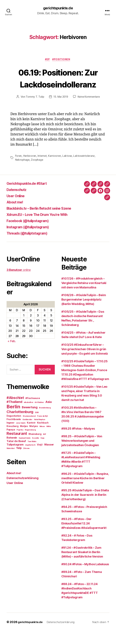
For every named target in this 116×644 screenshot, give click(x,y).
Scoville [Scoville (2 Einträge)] (35, 451)
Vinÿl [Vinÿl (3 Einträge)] (40, 457)
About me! (16, 215)
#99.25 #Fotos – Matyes (78, 441)
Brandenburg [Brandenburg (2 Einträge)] (45, 420)
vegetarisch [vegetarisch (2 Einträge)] (30, 458)
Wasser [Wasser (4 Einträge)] (49, 457)
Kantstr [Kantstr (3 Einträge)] (31, 435)
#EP (47, 60)
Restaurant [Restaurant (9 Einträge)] (17, 446)
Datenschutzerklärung (23, 491)
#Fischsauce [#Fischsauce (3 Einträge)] (33, 411)
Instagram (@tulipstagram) (31, 240)
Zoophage (38, 172)
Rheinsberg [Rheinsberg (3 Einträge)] (35, 447)
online (19, 283)
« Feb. (12, 354)
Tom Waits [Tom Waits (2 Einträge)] (32, 454)
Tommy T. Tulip (34, 109)
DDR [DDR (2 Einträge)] (37, 425)
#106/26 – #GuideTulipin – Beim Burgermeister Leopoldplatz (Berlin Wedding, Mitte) (84, 312)
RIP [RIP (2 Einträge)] (44, 447)
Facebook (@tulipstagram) (31, 233)
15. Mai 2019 (60, 109)
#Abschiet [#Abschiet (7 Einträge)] (15, 410)
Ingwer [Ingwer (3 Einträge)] (10, 435)
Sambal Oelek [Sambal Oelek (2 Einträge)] (25, 451)
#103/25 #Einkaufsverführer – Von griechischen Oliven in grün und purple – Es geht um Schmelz (85, 362)
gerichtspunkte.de (58, 8)
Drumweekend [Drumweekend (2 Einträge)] (29, 429)
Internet (43, 169)
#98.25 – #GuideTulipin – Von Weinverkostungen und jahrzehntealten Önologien (82, 453)
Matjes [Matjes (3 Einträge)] (24, 439)
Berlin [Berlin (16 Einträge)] (13, 419)
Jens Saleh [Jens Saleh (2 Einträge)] (21, 436)
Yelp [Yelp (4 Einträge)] (19, 461)
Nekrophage (23, 172)
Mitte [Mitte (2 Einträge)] (49, 439)
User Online (17, 209)
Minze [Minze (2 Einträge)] (42, 439)
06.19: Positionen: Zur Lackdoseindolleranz (58, 84)
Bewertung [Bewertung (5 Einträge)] (30, 420)
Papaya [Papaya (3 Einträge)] (11, 442)
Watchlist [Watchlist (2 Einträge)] (11, 461)
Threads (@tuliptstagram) (30, 246)
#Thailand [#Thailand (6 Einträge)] (14, 414)
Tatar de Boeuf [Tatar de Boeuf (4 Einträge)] (16, 454)
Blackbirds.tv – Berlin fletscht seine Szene (45, 221)
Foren (19, 169)
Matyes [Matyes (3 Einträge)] (34, 439)
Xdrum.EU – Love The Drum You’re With (42, 227)
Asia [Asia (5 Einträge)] (49, 414)
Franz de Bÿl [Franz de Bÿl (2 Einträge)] (42, 429)
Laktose (68, 169)
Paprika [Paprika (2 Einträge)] (20, 442)
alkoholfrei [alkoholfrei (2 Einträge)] (28, 415)
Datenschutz (18, 202)
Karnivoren (56, 169)
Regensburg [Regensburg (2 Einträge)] (30, 442)
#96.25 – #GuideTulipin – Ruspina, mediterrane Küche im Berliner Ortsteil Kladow (85, 491)
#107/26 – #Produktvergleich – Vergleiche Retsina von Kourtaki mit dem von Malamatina (84, 296)
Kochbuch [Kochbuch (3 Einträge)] (43, 435)
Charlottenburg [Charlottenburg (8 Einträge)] (20, 424)
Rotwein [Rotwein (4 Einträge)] (12, 450)
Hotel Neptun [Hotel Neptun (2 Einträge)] (40, 432)
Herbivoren (30, 169)
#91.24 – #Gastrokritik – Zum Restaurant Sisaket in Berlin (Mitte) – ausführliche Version (82, 565)
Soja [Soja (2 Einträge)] (42, 451)
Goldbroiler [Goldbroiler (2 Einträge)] (27, 432)
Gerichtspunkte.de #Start (30, 196)
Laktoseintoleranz (85, 169)
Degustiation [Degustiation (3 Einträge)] (14, 428)
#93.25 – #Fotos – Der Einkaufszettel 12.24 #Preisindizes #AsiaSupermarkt (84, 536)
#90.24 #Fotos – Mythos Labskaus (85, 577)
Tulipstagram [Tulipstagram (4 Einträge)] (15, 457)
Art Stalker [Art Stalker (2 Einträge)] (39, 415)
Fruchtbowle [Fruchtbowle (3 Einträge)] (14, 432)
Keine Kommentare (89, 109)
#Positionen (62, 60)
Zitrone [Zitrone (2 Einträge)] (26, 461)
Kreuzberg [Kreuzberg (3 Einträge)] (13, 439)
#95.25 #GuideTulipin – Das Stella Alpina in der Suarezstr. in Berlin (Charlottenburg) (85, 507)
